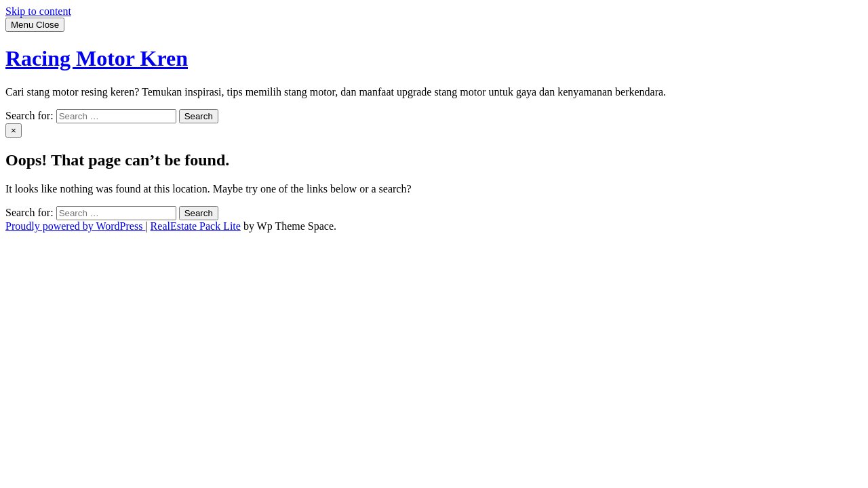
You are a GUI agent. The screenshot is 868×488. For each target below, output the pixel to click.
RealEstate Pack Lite (196, 226)
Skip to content (38, 11)
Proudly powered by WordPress (75, 226)
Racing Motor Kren (97, 58)
